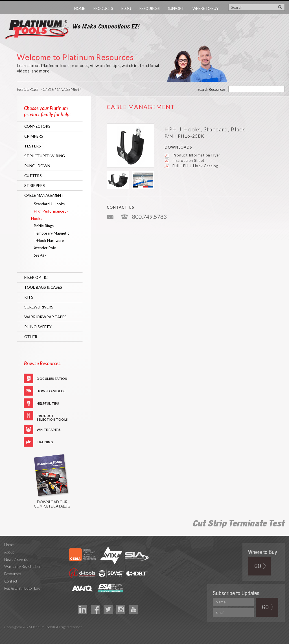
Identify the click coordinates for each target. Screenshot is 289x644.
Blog (126, 8)
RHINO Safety (38, 327)
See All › (40, 255)
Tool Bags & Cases (43, 287)
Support (176, 8)
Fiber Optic (36, 277)
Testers (33, 146)
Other (31, 337)
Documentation (52, 379)
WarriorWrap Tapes (45, 317)
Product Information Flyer (196, 155)
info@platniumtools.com (111, 215)
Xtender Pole (45, 248)
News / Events (16, 559)
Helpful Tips (48, 403)
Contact (11, 581)
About (9, 552)
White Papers (49, 430)
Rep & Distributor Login (23, 588)
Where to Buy (205, 8)
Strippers (35, 186)
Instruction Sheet (189, 160)
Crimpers (34, 136)
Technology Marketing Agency (7, 634)
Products (103, 8)
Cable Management (62, 89)
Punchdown (37, 166)
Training (45, 442)
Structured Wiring (45, 156)
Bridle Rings (44, 226)
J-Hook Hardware (49, 241)
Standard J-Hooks (49, 204)
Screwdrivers (39, 307)
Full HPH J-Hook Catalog (195, 166)
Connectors (37, 126)
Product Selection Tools (52, 417)
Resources (149, 8)
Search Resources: (212, 89)
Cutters (33, 176)
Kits (29, 297)
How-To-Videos (51, 391)
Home (80, 8)
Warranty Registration (23, 566)
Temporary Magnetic (52, 233)
